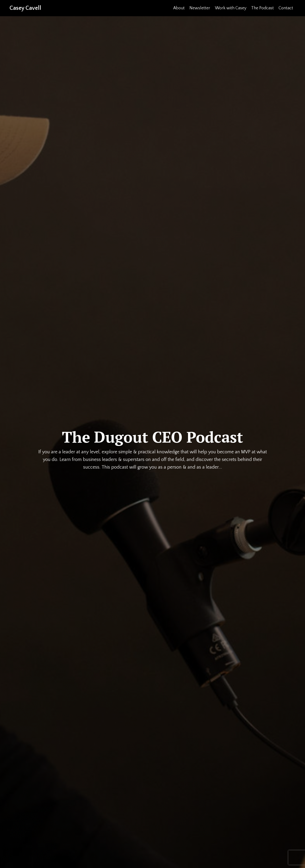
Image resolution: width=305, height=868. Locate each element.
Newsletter (200, 8)
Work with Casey (230, 8)
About (179, 8)
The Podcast (262, 8)
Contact (286, 8)
